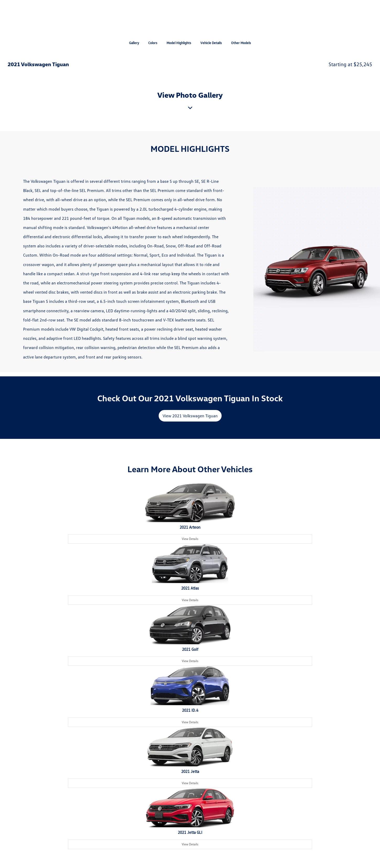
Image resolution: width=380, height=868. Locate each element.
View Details (190, 539)
